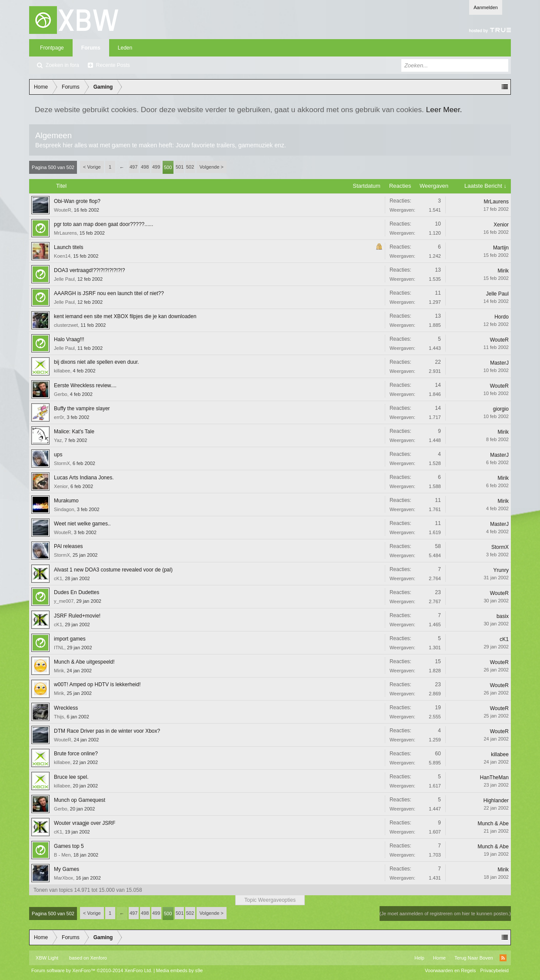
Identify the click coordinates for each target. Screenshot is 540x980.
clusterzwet (66, 325)
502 (190, 167)
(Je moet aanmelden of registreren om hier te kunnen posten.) (445, 914)
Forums (91, 48)
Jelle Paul (64, 279)
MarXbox (63, 878)
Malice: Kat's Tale (74, 432)
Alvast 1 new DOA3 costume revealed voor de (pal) (113, 570)
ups (58, 455)
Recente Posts (113, 65)
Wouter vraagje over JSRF (85, 823)
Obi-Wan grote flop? (77, 201)
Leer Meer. (444, 110)
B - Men (62, 855)
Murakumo (66, 501)
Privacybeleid (494, 970)
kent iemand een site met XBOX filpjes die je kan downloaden (125, 316)
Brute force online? (76, 754)
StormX (62, 463)
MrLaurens (496, 202)
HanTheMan (494, 777)
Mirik (503, 271)
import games (70, 639)
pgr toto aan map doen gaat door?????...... (103, 224)
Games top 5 (69, 846)
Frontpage (52, 48)
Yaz (58, 440)
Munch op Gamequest (80, 800)
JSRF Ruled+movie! (77, 616)
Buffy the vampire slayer (82, 409)
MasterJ (499, 363)
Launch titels (68, 247)
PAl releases (68, 546)
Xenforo (98, 958)
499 (156, 167)
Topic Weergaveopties (270, 900)
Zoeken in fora (62, 65)
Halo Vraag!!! (69, 339)
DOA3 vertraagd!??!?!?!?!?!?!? (89, 270)
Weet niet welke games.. (82, 524)
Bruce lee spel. (71, 777)
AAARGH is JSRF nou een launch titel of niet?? (109, 293)
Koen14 (62, 256)
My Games (67, 869)
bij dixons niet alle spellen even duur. (96, 362)
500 (168, 167)
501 (180, 167)
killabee (62, 371)
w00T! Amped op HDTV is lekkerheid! (97, 684)
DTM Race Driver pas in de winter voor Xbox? (107, 731)
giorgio (501, 409)
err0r (59, 417)
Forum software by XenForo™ (92, 970)
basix (503, 616)
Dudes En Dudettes (77, 592)
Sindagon (64, 509)
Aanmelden (486, 7)
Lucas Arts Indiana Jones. (84, 478)
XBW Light (47, 958)
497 (133, 167)
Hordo (502, 317)
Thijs (59, 717)
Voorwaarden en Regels (450, 970)
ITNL (59, 648)
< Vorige (92, 167)
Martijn (501, 248)
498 (145, 167)
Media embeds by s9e (180, 970)
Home (439, 958)
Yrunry (501, 570)
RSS (503, 958)
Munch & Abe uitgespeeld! (84, 662)
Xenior (501, 225)
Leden (125, 48)
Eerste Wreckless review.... (85, 385)
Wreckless (66, 708)
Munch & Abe (493, 824)
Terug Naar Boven (474, 958)
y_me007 (64, 601)
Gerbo (61, 394)
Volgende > (212, 167)
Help (419, 958)
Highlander (496, 801)
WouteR (63, 210)
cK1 (58, 578)
